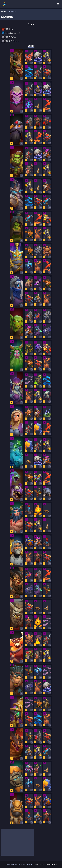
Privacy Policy (39, 864)
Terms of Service (51, 864)
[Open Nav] (58, 4)
